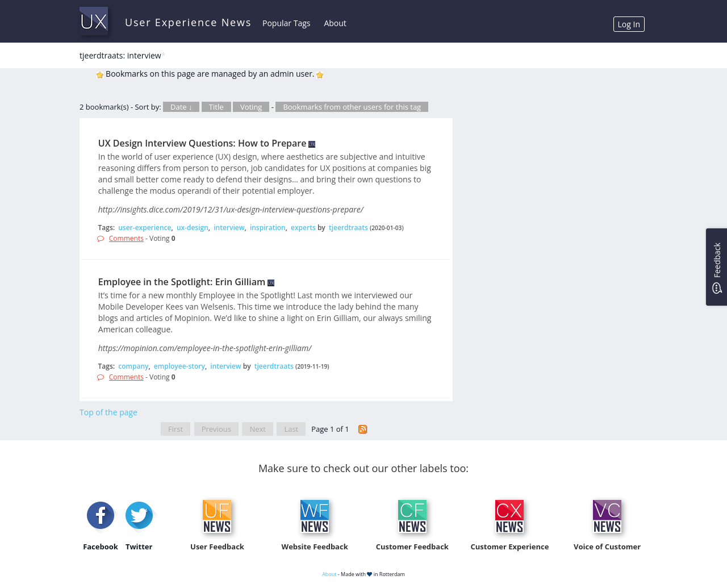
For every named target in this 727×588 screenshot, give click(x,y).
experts (303, 228)
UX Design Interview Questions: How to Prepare (202, 143)
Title (216, 107)
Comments (126, 238)
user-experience (145, 228)
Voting (251, 107)
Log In (629, 24)
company (133, 366)
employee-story (179, 366)
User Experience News (188, 22)
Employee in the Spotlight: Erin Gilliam (182, 282)
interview (229, 228)
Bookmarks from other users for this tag (352, 107)
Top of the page (108, 412)
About (335, 23)
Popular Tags (286, 23)
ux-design (193, 228)
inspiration (268, 228)
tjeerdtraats (348, 228)
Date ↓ (181, 107)
